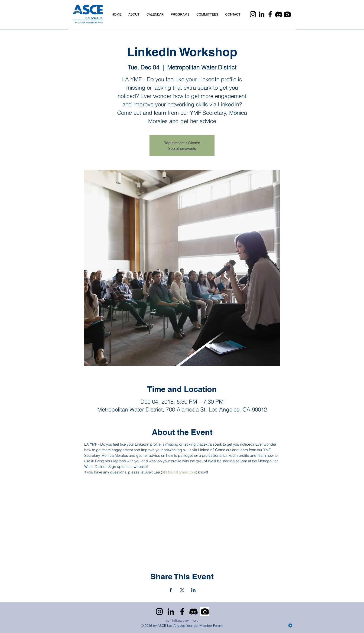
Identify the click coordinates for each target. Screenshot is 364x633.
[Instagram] (253, 14)
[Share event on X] (182, 590)
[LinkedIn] (262, 14)
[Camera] (287, 14)
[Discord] (279, 14)
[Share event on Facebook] (171, 590)
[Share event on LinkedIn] (193, 590)
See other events (182, 148)
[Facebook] (270, 14)
